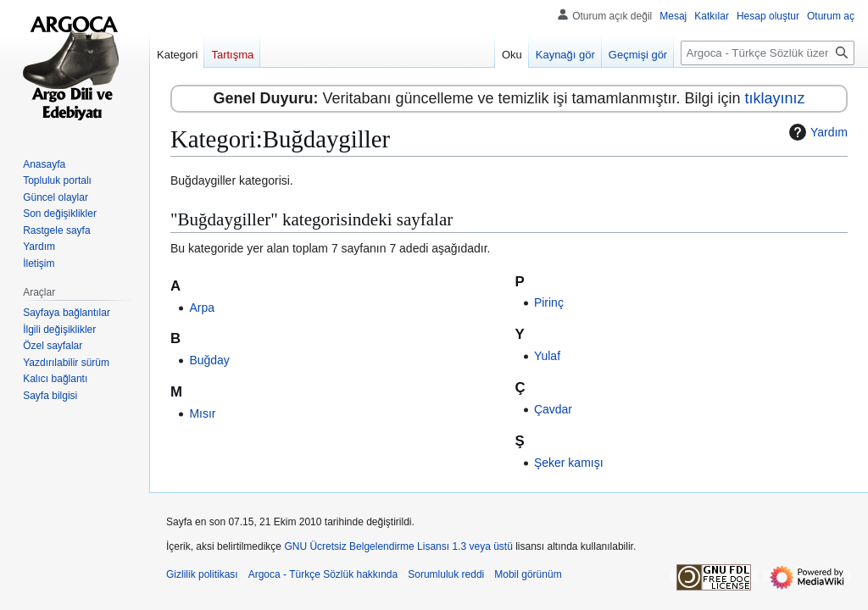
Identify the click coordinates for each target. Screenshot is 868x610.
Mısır (202, 413)
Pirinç (549, 302)
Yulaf (547, 356)
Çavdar (553, 409)
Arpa (202, 308)
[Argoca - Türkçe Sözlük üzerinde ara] (768, 53)
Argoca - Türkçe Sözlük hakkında (323, 574)
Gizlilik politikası (202, 574)
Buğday (209, 360)
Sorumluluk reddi (446, 574)
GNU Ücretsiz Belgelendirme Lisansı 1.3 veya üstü (398, 546)
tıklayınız (775, 98)
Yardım (816, 132)
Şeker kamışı (569, 463)
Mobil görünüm (528, 574)
